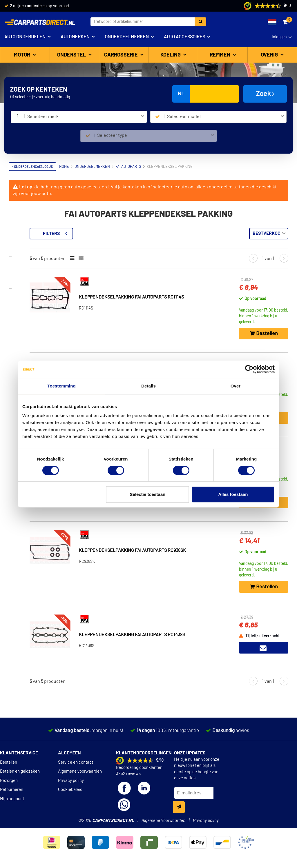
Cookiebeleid (70, 790)
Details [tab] (148, 386)
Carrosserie (122, 55)
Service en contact (76, 762)
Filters (117, 234)
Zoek (265, 94)
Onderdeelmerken (127, 37)
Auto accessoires (184, 37)
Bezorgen (9, 781)
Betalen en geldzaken (20, 771)
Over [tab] (236, 386)
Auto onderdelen (25, 37)
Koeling (171, 55)
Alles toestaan (233, 494)
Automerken (75, 37)
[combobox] (86, 117)
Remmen (221, 55)
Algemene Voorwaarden (163, 821)
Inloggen (279, 37)
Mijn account (12, 799)
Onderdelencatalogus (32, 167)
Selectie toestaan (148, 494)
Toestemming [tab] (61, 386)
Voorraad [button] (25, 264)
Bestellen (9, 762)
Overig (270, 55)
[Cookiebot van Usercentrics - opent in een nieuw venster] (249, 369)
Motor (23, 55)
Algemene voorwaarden (80, 771)
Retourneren (12, 790)
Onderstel (72, 55)
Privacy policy (71, 781)
